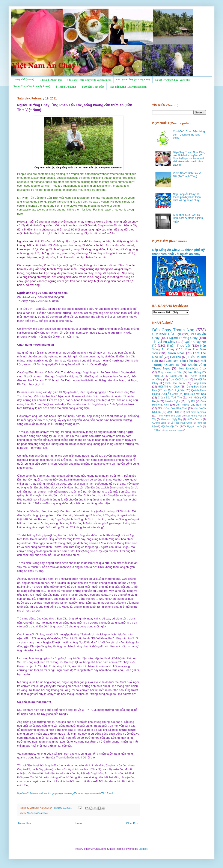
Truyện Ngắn (172, 401)
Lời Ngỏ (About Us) (51, 80)
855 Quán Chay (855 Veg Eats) (133, 79)
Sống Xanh (199, 383)
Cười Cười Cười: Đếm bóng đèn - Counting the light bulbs (189, 135)
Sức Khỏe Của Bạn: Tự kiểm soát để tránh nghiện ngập (188, 218)
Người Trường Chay (37, 813)
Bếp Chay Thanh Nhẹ (173, 330)
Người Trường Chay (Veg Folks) (173, 80)
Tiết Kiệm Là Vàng (196, 412)
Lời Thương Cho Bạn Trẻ (191, 405)
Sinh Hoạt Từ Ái (175, 383)
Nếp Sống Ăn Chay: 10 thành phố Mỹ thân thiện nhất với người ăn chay (187, 197)
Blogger (143, 849)
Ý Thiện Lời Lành (66, 87)
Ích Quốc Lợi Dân (174, 390)
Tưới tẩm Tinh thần (93, 87)
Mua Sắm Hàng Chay (192, 369)
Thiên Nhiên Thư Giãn (169, 416)
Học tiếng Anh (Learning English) (128, 87)
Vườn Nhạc (176, 353)
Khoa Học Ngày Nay (171, 419)
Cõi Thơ (176, 357)
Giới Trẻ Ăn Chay (169, 387)
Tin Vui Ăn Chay (164, 342)
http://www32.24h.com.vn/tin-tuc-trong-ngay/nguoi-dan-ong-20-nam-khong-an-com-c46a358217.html (65, 793)
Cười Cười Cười (178, 380)
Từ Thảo (157, 430)
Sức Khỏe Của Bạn (167, 334)
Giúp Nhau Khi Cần (170, 372)
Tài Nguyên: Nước (193, 426)
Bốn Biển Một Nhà (195, 394)
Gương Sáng (159, 423)
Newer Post (25, 823)
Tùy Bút (191, 401)
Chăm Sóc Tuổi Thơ (170, 398)
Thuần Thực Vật (178, 346)
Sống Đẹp (176, 376)
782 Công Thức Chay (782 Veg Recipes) (89, 80)
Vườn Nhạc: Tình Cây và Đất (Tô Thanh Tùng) (187, 175)
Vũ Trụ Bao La (194, 419)
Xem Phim (173, 412)
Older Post (132, 823)
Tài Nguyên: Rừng (173, 430)
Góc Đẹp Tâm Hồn (179, 361)
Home (79, 823)
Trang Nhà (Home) (24, 79)
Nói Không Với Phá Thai (173, 408)
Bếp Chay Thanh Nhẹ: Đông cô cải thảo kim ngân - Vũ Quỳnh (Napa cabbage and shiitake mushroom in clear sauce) (189, 159)
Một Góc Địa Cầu (170, 426)
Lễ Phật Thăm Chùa (181, 423)
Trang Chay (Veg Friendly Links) (32, 86)
